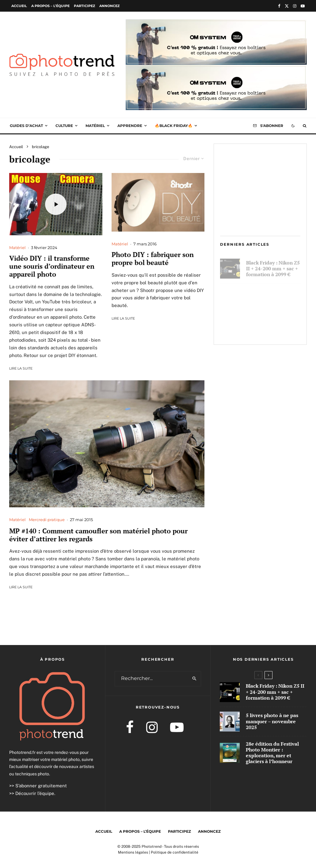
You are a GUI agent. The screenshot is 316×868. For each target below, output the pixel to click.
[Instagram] (295, 6)
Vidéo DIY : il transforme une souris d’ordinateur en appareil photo (52, 266)
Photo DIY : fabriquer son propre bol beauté (153, 259)
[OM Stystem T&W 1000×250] (216, 24)
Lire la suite (21, 368)
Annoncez (109, 6)
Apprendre (130, 126)
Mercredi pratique (47, 520)
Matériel (95, 126)
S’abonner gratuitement (41, 786)
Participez (84, 6)
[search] (195, 679)
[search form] (152, 679)
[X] (287, 6)
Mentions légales (133, 852)
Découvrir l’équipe (35, 793)
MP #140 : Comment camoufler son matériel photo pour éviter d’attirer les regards (98, 535)
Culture (64, 126)
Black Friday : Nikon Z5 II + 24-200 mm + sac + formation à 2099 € (273, 266)
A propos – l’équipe (50, 6)
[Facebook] (279, 6)
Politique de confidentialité (175, 852)
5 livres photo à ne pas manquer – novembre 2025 (272, 295)
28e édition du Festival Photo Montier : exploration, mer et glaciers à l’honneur (273, 326)
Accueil (19, 6)
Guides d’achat (26, 126)
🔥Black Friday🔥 (174, 126)
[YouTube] (303, 6)
